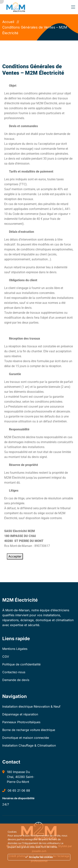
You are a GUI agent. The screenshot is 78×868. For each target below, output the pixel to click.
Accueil (9, 22)
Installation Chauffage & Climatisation (29, 745)
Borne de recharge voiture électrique (29, 730)
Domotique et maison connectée (26, 738)
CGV (6, 657)
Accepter (15, 556)
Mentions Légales (15, 649)
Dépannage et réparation (20, 714)
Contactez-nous (14, 672)
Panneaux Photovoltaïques (21, 722)
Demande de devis (16, 680)
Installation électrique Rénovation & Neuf (31, 706)
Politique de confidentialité (21, 664)
